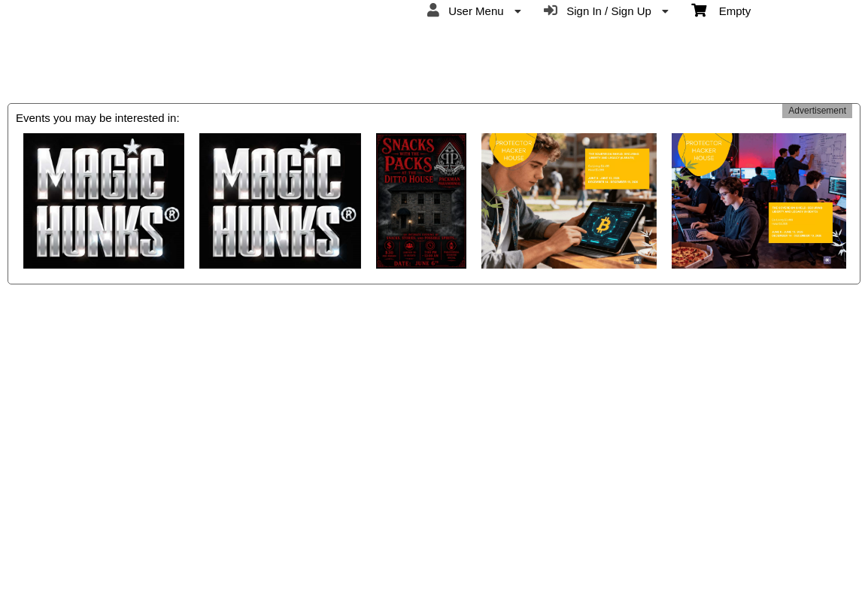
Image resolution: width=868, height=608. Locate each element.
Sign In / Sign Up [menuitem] (606, 11)
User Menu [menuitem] (474, 11)
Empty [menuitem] (721, 10)
